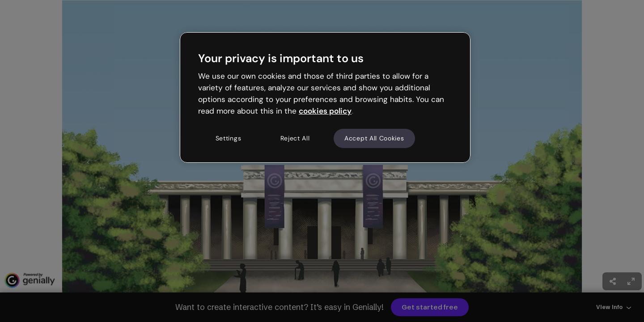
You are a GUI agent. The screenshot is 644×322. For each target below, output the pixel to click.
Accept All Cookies (374, 138)
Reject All (295, 138)
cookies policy (325, 111)
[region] (325, 97)
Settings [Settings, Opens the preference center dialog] (229, 138)
